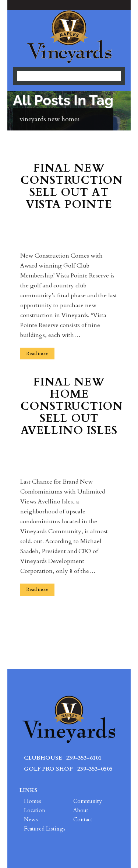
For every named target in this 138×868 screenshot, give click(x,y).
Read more (37, 354)
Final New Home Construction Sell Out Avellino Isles (69, 407)
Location (35, 810)
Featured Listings (45, 829)
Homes (33, 801)
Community (88, 801)
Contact (83, 819)
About (81, 810)
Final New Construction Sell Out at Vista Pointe (69, 187)
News (31, 819)
